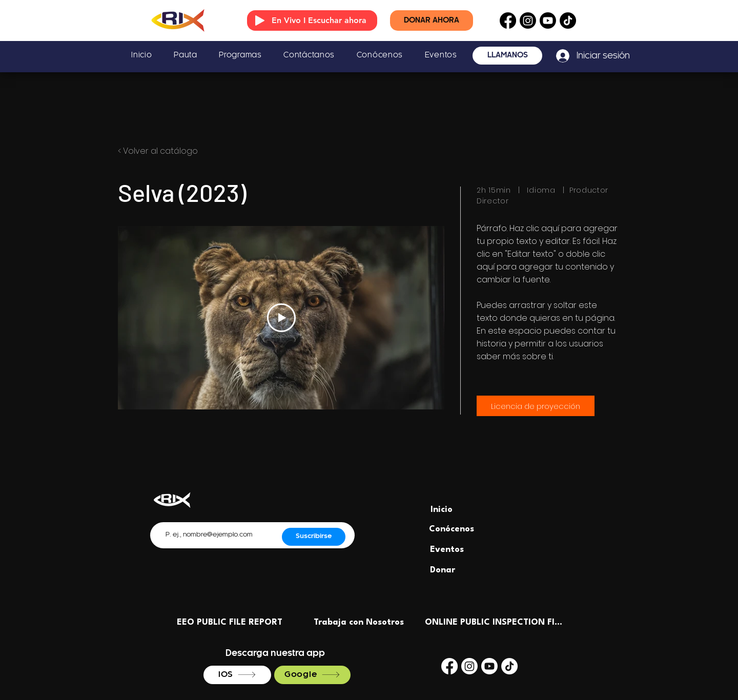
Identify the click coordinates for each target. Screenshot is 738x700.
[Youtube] (548, 20)
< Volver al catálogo (158, 151)
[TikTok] (568, 20)
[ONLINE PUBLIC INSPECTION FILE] (494, 622)
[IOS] (237, 675)
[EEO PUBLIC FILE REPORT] (230, 622)
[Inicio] (441, 509)
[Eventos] (447, 549)
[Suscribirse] (314, 537)
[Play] (260, 20)
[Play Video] (281, 318)
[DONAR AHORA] (432, 20)
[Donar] (443, 570)
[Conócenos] (451, 529)
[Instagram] (528, 20)
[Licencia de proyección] (536, 406)
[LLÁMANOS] (507, 56)
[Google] (312, 675)
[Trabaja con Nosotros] (359, 622)
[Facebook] (508, 20)
